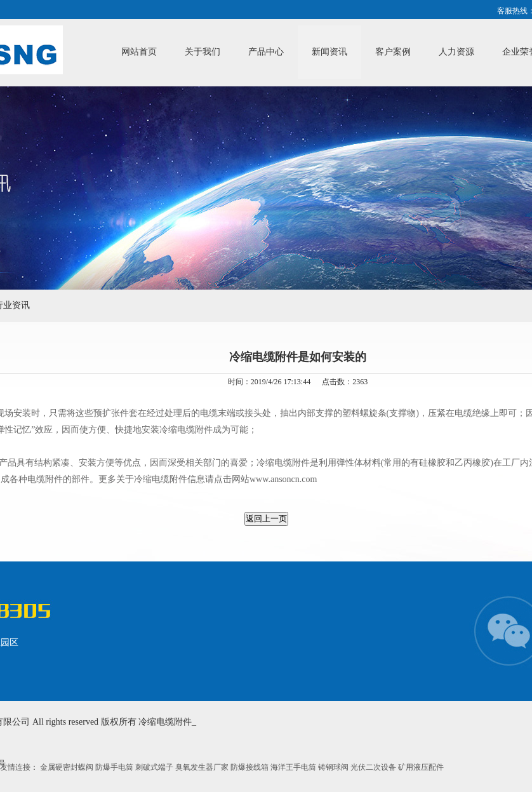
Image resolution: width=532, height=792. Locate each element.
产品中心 (266, 52)
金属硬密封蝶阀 (68, 767)
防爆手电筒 (115, 767)
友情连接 (15, 767)
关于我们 (203, 52)
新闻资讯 (329, 52)
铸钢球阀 (334, 767)
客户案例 (393, 52)
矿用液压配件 (421, 767)
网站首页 (139, 52)
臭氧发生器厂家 (203, 767)
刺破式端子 (155, 767)
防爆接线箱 (250, 767)
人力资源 (456, 52)
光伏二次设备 (374, 767)
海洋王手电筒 (294, 767)
